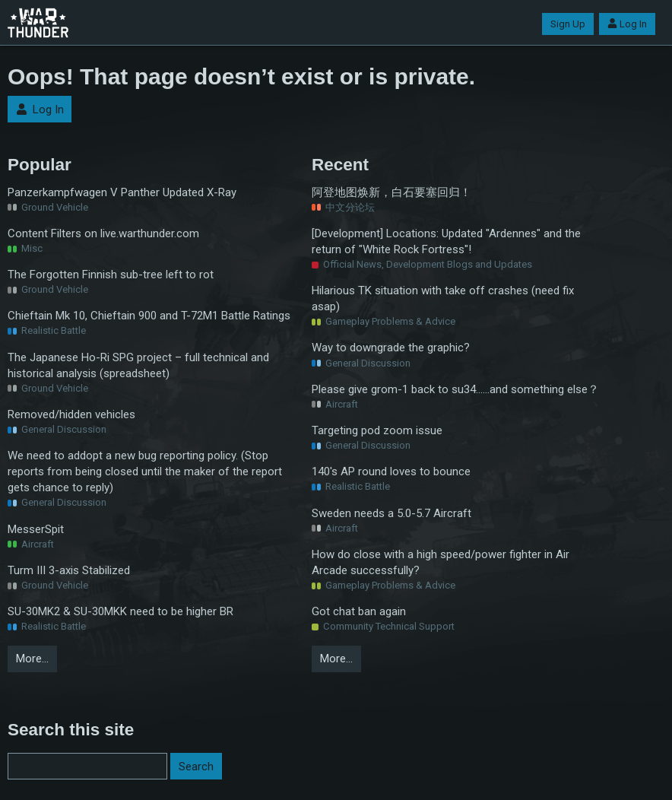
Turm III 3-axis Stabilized (69, 570)
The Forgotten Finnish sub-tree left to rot (111, 275)
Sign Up (568, 24)
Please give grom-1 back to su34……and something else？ (455, 389)
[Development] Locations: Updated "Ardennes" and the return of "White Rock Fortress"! (446, 241)
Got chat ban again (359, 611)
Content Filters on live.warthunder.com (103, 233)
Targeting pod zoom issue (377, 430)
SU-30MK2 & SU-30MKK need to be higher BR (120, 611)
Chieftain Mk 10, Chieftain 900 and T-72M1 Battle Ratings (149, 316)
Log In (627, 24)
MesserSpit (36, 529)
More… (32, 659)
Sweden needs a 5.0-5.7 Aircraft (391, 513)
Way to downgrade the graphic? (391, 348)
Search (196, 767)
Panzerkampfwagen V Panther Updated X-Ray (122, 192)
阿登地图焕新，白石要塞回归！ (391, 192)
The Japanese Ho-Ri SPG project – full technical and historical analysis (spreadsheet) (138, 365)
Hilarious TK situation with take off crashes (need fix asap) (443, 298)
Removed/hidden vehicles (71, 414)
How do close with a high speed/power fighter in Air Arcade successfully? (441, 562)
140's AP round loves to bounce (391, 471)
